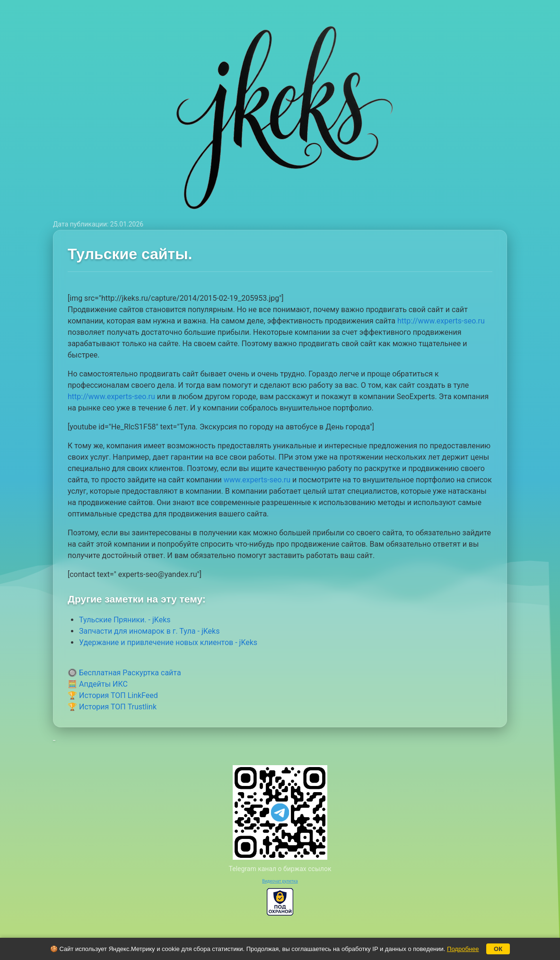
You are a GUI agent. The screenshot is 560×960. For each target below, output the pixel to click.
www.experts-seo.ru (257, 480)
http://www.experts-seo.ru (441, 321)
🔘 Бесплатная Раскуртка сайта (124, 673)
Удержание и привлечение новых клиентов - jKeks (168, 642)
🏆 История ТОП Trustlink (112, 707)
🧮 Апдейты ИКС (98, 684)
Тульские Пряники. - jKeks (125, 620)
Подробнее (463, 949)
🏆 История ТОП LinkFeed (113, 695)
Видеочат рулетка (280, 881)
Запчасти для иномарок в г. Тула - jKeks (149, 631)
